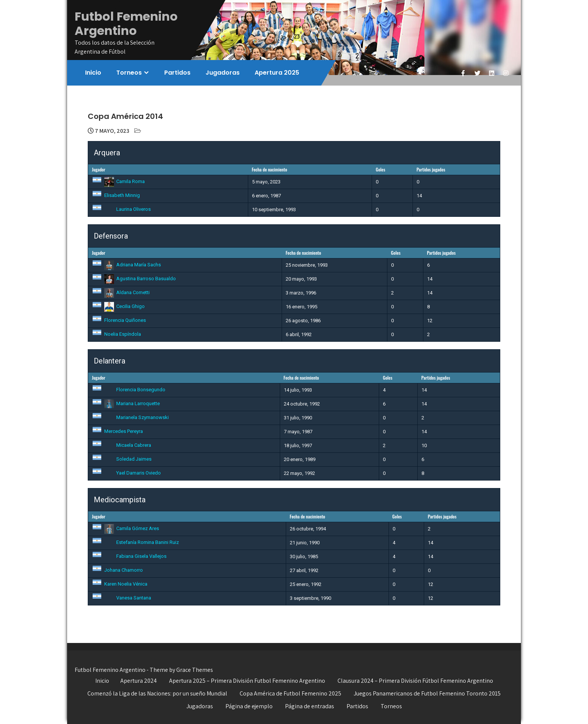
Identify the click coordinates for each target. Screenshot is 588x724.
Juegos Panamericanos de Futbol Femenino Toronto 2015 (427, 693)
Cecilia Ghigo (118, 306)
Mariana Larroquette (126, 403)
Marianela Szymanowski (130, 417)
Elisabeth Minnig (116, 195)
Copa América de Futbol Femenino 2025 (290, 693)
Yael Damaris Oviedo (126, 473)
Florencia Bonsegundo (129, 390)
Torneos (129, 73)
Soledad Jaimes (122, 459)
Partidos (177, 73)
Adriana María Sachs (126, 265)
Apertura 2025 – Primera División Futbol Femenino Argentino (247, 681)
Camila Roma (118, 181)
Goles (380, 169)
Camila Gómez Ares (125, 528)
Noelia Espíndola (116, 334)
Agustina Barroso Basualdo (134, 279)
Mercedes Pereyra (117, 431)
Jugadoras (223, 73)
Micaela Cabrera (121, 445)
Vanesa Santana (121, 598)
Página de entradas (310, 706)
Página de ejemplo (249, 706)
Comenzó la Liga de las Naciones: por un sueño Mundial (157, 693)
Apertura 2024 (139, 681)
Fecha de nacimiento (269, 169)
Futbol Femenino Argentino (126, 23)
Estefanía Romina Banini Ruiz (135, 542)
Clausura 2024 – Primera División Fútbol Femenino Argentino (415, 681)
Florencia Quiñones (119, 320)
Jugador (99, 169)
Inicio (93, 73)
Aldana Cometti (121, 292)
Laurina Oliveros (121, 209)
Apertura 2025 (277, 73)
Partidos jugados (431, 169)
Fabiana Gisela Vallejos (129, 556)
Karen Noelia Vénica (120, 584)
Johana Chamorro (117, 570)
